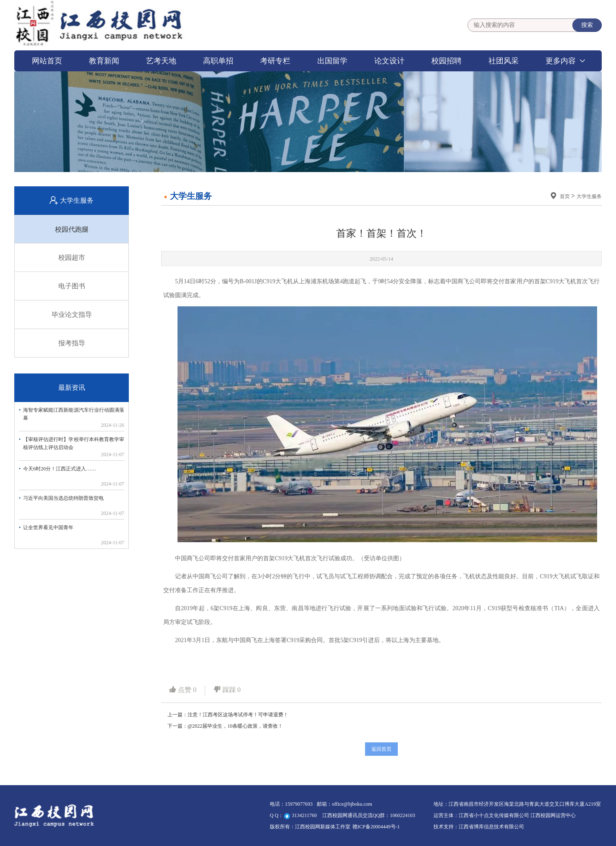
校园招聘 (446, 61)
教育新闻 (104, 61)
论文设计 (389, 61)
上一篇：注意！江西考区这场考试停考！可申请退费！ (228, 715)
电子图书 (72, 286)
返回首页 (381, 749)
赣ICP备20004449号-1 (376, 827)
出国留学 (332, 61)
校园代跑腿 (72, 229)
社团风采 (504, 61)
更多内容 (561, 61)
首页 (565, 196)
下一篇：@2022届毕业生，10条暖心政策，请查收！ (225, 726)
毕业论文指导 (72, 315)
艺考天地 (161, 61)
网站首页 (47, 61)
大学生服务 (589, 196)
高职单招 (218, 61)
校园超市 (72, 257)
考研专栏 (275, 61)
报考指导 (72, 343)
